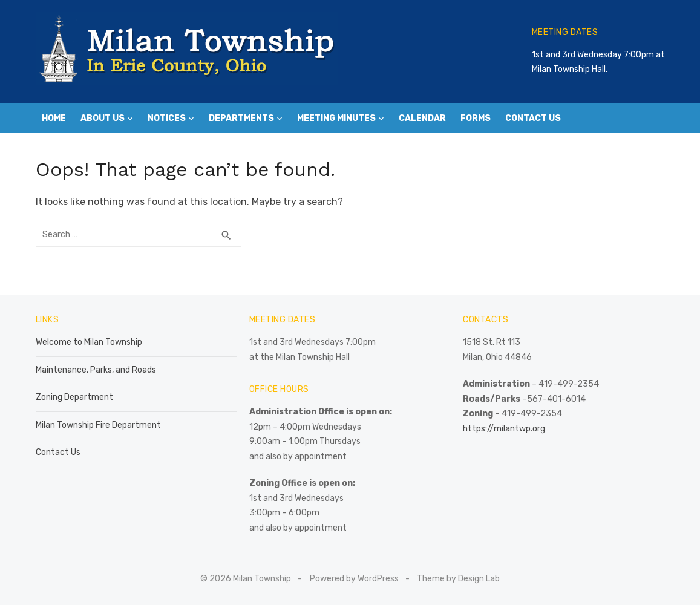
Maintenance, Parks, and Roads (96, 370)
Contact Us (533, 118)
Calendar (422, 118)
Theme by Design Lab (458, 579)
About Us (103, 118)
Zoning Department (74, 397)
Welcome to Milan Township (89, 342)
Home (54, 118)
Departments (241, 118)
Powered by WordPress (354, 579)
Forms (476, 118)
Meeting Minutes (336, 118)
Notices (167, 118)
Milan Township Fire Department (98, 425)
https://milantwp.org (504, 429)
